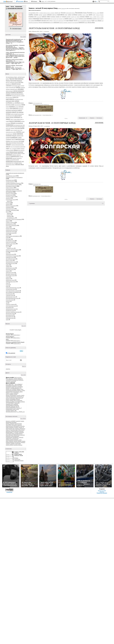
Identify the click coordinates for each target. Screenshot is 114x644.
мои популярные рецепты (12, 185)
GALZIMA (19, 385)
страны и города (10, 222)
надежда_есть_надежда (12, 404)
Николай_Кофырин (11, 407)
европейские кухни (11, 176)
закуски (8, 245)
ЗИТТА (15, 400)
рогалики (60, 19)
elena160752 (17, 426)
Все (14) (24, 326)
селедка (9, 136)
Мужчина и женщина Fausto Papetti (15, 342)
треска (23, 149)
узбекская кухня (10, 318)
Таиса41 (8, 444)
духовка (21, 89)
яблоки (18, 164)
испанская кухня (10, 180)
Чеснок (12, 79)
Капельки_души (10, 436)
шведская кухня (10, 273)
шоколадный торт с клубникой (12, 163)
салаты (19, 132)
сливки (20, 138)
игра (7, 253)
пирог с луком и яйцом (15, 119)
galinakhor (11, 427)
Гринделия (9, 434)
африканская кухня (11, 297)
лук (11, 108)
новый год (15, 112)
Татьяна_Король (10, 410)
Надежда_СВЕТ (18, 440)
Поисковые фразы (19, 461)
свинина (20, 134)
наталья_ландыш (18, 445)
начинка (9, 112)
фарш (16, 150)
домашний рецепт (14, 89)
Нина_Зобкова (9, 441)
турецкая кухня (10, 295)
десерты (8, 198)
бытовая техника (10, 274)
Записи (7, 6)
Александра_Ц (20, 397)
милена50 (17, 403)
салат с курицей (14, 130)
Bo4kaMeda (9, 385)
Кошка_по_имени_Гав (11, 402)
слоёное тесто (10, 248)
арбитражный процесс (70, 13)
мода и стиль (9, 260)
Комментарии (19, 6)
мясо (20, 110)
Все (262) (23, 375)
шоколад (9, 161)
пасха (20, 116)
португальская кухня (18, 125)
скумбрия (14, 137)
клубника (9, 103)
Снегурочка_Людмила (20, 442)
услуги (7, 285)
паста (16, 116)
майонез (15, 108)
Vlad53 (23, 395)
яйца (22, 164)
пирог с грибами (93, 17)
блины (8, 81)
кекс (13, 101)
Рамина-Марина (10, 442)
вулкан (19, 84)
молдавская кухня (10, 263)
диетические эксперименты (13, 236)
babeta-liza (20, 379)
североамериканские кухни (13, 288)
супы (7, 283)
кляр (13, 103)
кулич (7, 107)
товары (8, 266)
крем (23, 105)
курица (12, 107)
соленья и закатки (10, 304)
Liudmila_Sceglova (15, 388)
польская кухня (10, 300)
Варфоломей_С (10, 432)
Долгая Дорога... (10, 337)
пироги (11, 121)
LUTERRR (14, 389)
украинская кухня (10, 232)
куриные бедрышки (100, 15)
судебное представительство (58, 21)
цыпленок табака (9, 153)
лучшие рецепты (10, 182)
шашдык (21, 157)
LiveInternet (8, 2)
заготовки (8, 239)
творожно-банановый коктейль (18, 145)
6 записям (63, 8)
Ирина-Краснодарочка (19, 435)
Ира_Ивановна (10, 379)
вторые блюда (9, 229)
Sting (7, 339)
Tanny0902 (9, 425)
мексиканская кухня (11, 262)
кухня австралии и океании (13, 291)
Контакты (102, 492)
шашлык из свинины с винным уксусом (67, 23)
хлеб (103, 21)
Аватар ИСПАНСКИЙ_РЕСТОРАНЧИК (15, 19)
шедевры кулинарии (11, 210)
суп (20, 141)
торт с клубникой (13, 149)
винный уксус (9, 84)
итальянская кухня (11, 200)
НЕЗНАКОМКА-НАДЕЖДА (12, 405)
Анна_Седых (21, 430)
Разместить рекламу (102, 493)
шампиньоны (15, 156)
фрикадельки (13, 152)
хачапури (20, 152)
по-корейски (19, 123)
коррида (22, 103)
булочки (13, 81)
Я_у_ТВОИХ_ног (21, 412)
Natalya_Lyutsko (21, 390)
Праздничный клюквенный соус (14, 39)
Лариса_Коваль (21, 402)
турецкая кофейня (10, 150)
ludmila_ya (8, 389)
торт (8, 148)
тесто (8, 146)
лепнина (8, 109)
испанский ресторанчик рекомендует (15, 173)
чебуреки (9, 155)
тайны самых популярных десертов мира (14, 143)
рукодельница (9, 294)
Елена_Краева (10, 400)
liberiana (8, 388)
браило (8, 399)
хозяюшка (8, 207)
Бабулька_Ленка (10, 431)
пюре (24, 125)
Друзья (12, 6)
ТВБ (15, 410)
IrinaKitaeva (14, 387)
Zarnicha (20, 425)
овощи (21, 112)
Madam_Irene (20, 389)
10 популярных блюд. (12, 77)
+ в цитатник (46, 31)
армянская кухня (10, 280)
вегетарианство (10, 317)
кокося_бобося (10, 445)
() (87, 118)
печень (12, 117)
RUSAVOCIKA (18, 424)
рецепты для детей (11, 244)
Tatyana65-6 (14, 425)
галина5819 (9, 380)
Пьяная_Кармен (17, 441)
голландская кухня (10, 289)
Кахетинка (20, 400)
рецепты (8, 369)
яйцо (7, 166)
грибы (18, 87)
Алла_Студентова (10, 398)
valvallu (15, 379)
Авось (43, 1)
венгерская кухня (10, 314)
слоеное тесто (10, 139)
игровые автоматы (17, 92)
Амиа (16, 398)
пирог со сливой (100, 17)
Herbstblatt (8, 387)
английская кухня (10, 241)
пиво (21, 117)
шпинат (20, 163)
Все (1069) (23, 37)
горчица (23, 86)
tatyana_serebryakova (11, 395)
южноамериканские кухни (12, 298)
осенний (16, 114)
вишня (14, 84)
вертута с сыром (96, 13)
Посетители (17, 459)
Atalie (15, 378)
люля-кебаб (39, 17)
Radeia (8, 393)
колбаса (17, 103)
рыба (22, 128)
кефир (17, 101)
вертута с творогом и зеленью (12, 82)
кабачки (9, 95)
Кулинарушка (15, 380)
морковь (8, 110)
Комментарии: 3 (17, 335)
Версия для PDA (102, 491)
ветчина (21, 82)
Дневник (99, 28)
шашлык (9, 158)
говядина (9, 86)
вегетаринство (9, 315)
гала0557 (13, 444)
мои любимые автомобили (12, 292)
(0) (25, 39)
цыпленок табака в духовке (19, 153)
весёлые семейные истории (13, 312)
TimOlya (19, 395)
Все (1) (24, 366)
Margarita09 (9, 422)
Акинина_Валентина (11, 397)
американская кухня (11, 309)
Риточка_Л (19, 408)
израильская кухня (11, 230)
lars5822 (16, 427)
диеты (7, 235)
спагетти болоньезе (14, 142)
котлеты (8, 105)
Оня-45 (17, 407)
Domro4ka (14, 385)
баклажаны (19, 79)
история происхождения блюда (17, 94)
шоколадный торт (19, 161)
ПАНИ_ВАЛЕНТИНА (11, 408)
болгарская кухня (10, 276)
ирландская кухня (10, 268)
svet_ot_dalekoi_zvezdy (12, 394)
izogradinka (20, 387)
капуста (16, 97)
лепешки (21, 107)
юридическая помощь (10, 165)
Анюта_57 (21, 398)
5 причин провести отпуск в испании (47, 13)
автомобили (9, 307)
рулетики (17, 128)
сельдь (14, 136)
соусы (8, 141)
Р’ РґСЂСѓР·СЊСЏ (17, 29)
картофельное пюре (19, 99)
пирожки (17, 121)
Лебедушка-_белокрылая (12, 439)
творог (8, 144)
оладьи (12, 114)
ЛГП (7, 403)
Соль (7, 79)
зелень (8, 92)
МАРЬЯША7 (11, 403)
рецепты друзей (10, 194)
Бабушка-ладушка (19, 431)
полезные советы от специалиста (14, 177)
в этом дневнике (11, 353)
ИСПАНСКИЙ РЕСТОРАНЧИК (7, 9)
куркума (17, 107)
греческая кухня (10, 254)
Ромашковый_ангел (11, 409)
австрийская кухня (10, 259)
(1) (13, 67)
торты (19, 149)
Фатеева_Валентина (11, 412)
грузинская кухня (10, 233)
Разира (24, 441)
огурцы (8, 114)
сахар (15, 134)
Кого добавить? (19, 384)
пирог (8, 119)
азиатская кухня (10, 209)
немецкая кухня (10, 257)
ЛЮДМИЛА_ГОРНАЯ (18, 437)
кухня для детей (10, 242)
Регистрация (20, 1)
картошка (9, 101)
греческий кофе (12, 88)
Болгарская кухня (36, 196)
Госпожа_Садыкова (19, 432)
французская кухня (11, 206)
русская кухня (9, 195)
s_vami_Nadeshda (14, 393)
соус (23, 139)
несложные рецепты (11, 189)
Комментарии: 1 (17, 338)
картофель (10, 99)
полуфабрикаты (11, 218)
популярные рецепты (11, 186)
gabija (7, 427)
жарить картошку (9, 91)
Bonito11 (8, 421)
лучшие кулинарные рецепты (13, 183)
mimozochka (9, 390)
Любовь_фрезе (10, 440)
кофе (13, 105)
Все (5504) (23, 419)
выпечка (8, 203)
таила (17, 409)
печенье (17, 117)
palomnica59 (9, 392)
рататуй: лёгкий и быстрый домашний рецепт (15, 127)
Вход (27, 1)
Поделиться (99, 118)
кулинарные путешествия (12, 256)
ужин (7, 320)
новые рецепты (10, 188)
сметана (18, 139)
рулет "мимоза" (11, 128)
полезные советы (10, 197)
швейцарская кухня (11, 282)
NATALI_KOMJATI (10, 424)
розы (7, 128)
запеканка (21, 91)
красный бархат (18, 105)
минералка (21, 109)
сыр (23, 141)
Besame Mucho (10, 334)
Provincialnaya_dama (17, 392)
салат (8, 130)
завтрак (15, 91)
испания (8, 94)
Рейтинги (35, 1)
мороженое (15, 111)
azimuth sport (21, 77)
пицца (13, 123)
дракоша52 (13, 381)
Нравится (92, 118)
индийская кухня (10, 311)
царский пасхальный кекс (33, 23)
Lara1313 (18, 421)
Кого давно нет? (10, 384)
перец (8, 117)
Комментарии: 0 (17, 341)
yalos (13, 429)
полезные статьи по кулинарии (13, 219)
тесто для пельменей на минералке (18, 147)
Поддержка (93, 2)
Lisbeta (22, 421)
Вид (96, 2)
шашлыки (14, 158)
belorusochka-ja (10, 426)
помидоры (10, 125)
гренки (7, 88)
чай (7, 303)
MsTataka (14, 390)
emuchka (19, 378)
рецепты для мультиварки (12, 250)
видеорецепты (9, 224)
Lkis (20, 388)
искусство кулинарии (11, 225)
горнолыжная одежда (16, 86)
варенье (19, 81)
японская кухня (10, 270)
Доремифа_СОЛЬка (15, 399)
